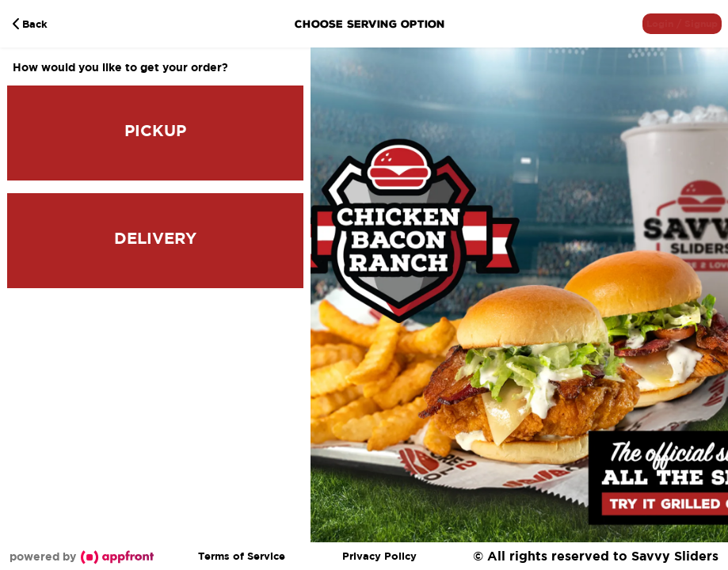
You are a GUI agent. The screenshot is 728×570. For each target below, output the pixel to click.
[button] (682, 24)
